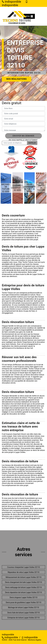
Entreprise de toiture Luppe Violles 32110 (23, 618)
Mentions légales (35, 640)
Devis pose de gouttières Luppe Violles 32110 (23, 602)
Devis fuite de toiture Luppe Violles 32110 (23, 613)
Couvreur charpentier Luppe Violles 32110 (24, 567)
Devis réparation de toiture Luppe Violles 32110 (23, 592)
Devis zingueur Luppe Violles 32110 (23, 597)
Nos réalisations (17, 79)
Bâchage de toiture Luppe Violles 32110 (23, 607)
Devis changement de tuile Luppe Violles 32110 (24, 582)
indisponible (10, 637)
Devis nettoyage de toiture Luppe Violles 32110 (23, 587)
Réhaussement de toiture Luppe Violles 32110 (23, 577)
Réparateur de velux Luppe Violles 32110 (23, 572)
